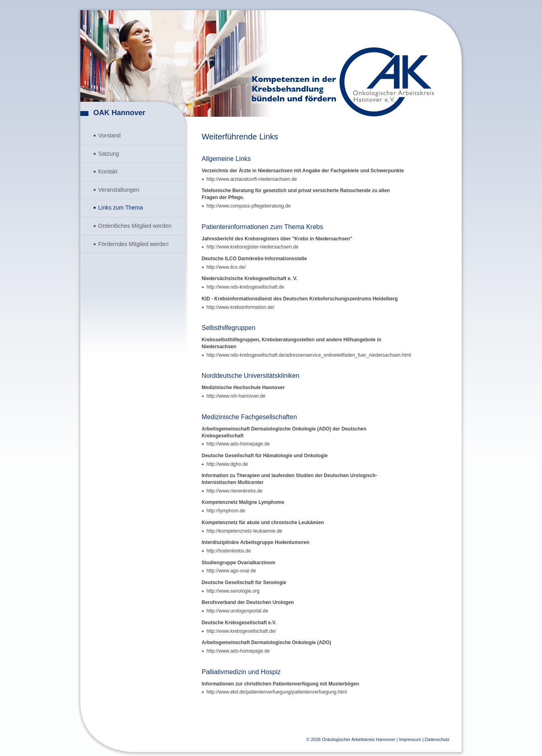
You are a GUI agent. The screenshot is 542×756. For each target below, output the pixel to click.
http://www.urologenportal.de (237, 611)
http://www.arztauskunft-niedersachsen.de (252, 179)
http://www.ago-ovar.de (231, 571)
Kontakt (108, 171)
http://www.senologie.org (233, 591)
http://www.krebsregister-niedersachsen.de (253, 247)
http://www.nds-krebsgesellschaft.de (245, 287)
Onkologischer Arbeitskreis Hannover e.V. (387, 82)
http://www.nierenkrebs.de (234, 491)
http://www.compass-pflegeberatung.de (248, 206)
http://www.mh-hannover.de (236, 396)
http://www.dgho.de (227, 464)
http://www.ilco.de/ (226, 267)
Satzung (109, 154)
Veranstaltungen (119, 190)
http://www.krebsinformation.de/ (240, 307)
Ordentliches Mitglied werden (135, 226)
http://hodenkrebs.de (229, 551)
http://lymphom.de (226, 511)
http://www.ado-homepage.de (238, 444)
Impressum (410, 739)
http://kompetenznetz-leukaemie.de (244, 531)
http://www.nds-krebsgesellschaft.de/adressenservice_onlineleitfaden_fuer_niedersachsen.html (309, 355)
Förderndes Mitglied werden (133, 244)
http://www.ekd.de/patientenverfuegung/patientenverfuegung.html (277, 692)
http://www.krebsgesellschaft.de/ (241, 631)
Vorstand (109, 135)
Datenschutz (437, 739)
